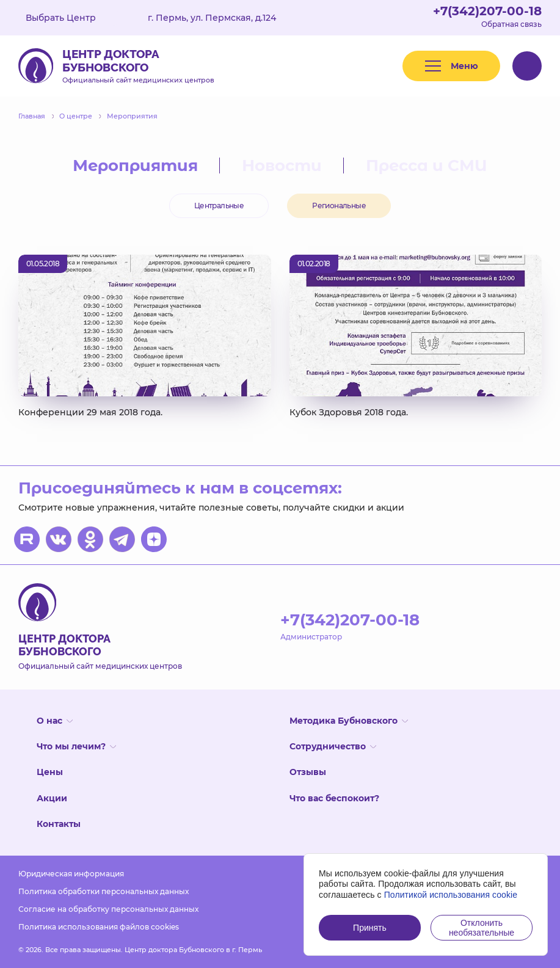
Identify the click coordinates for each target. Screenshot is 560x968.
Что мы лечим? (76, 746)
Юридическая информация (71, 874)
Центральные (219, 206)
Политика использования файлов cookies (99, 927)
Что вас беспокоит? (334, 798)
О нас (55, 721)
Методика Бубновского (349, 721)
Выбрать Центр (70, 18)
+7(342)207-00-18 (487, 11)
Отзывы (308, 772)
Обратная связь (511, 24)
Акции (52, 798)
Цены (50, 772)
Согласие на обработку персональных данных (108, 909)
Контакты (59, 824)
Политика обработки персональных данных (104, 891)
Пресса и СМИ (427, 166)
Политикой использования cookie (451, 895)
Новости (282, 166)
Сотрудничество (333, 746)
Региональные (339, 206)
